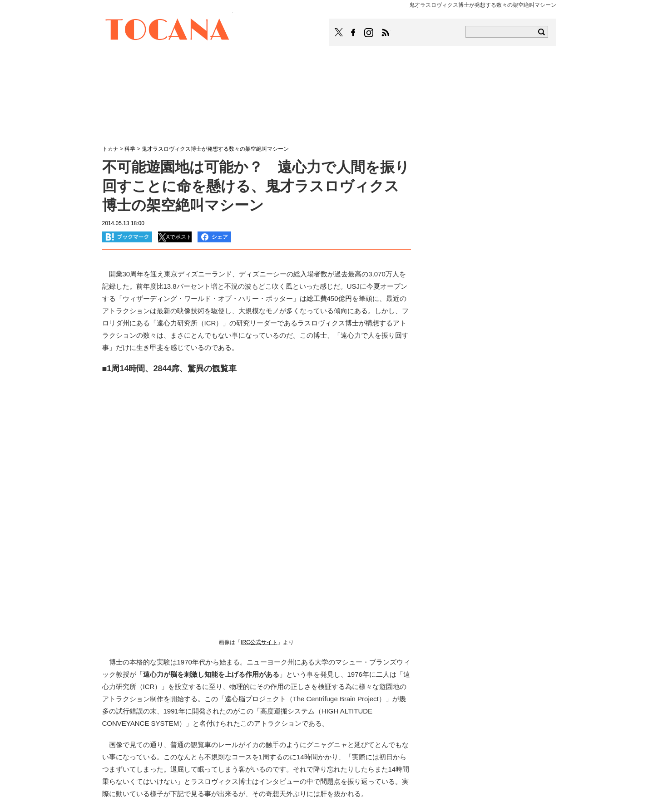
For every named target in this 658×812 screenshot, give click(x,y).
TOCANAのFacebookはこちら (353, 33)
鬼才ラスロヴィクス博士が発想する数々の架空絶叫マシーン (215, 149)
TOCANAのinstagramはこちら (369, 33)
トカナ (110, 149)
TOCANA (168, 31)
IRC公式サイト (259, 642)
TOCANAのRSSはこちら (386, 33)
